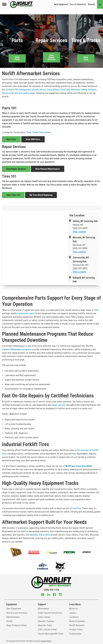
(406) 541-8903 (80, 228)
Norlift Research (77, 625)
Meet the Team (45, 625)
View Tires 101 (13, 195)
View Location (79, 232)
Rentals (91, 4)
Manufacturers (13, 617)
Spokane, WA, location (40, 535)
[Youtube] (43, 595)
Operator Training (46, 621)
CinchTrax (77, 508)
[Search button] (100, 4)
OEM (96, 310)
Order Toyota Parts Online (50, 613)
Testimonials (75, 634)
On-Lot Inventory (78, 4)
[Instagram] (60, 595)
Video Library (44, 617)
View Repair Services (16, 169)
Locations (74, 617)
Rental (9, 621)
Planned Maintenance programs (17, 349)
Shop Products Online (16, 625)
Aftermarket (43, 609)
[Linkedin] (49, 595)
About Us (73, 609)
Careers (73, 613)
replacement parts (26, 313)
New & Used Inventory (17, 613)
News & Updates (77, 621)
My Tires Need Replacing (41, 195)
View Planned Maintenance (48, 169)
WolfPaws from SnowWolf (79, 466)
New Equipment (61, 4)
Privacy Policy (76, 629)
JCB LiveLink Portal (47, 629)
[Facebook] (54, 595)
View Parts (11, 139)
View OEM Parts (33, 139)
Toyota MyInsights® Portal (50, 634)
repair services (59, 405)
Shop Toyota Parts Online (38, 132)
